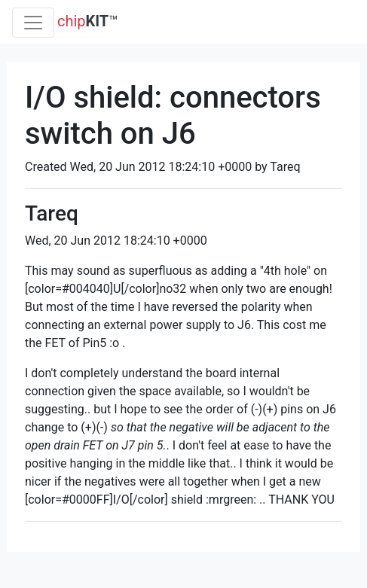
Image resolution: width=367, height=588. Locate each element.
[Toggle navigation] (33, 23)
